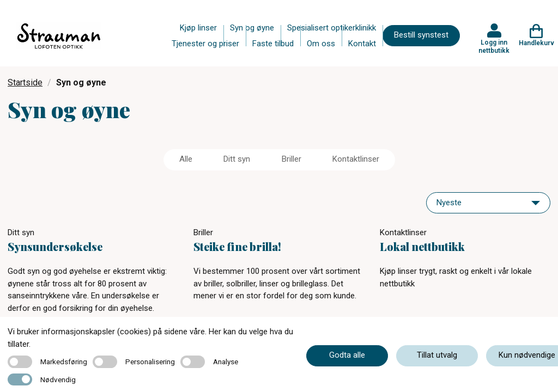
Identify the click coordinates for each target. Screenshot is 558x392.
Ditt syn (237, 159)
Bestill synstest (421, 35)
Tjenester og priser (205, 44)
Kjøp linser (198, 28)
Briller (292, 159)
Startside (25, 82)
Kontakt (362, 44)
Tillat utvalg (437, 355)
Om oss (321, 44)
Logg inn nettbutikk (494, 46)
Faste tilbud (273, 44)
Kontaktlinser (356, 159)
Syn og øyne (252, 28)
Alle (186, 159)
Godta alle (347, 355)
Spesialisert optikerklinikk (332, 28)
